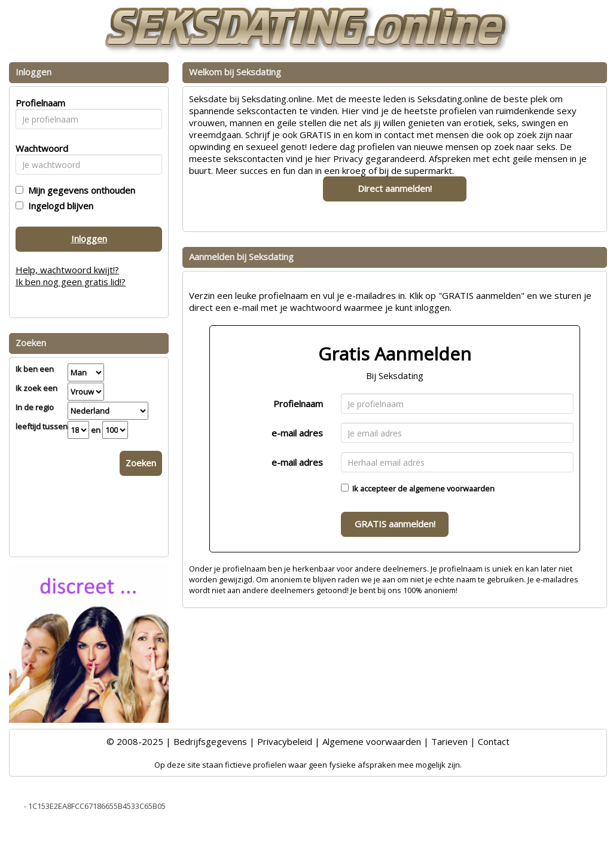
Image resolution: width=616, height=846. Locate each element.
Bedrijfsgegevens (210, 741)
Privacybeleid (285, 741)
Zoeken (141, 463)
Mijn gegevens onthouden (79, 190)
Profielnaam (298, 404)
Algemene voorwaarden (372, 741)
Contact (494, 741)
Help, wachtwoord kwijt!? (67, 270)
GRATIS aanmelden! (395, 524)
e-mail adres (297, 433)
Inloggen (89, 239)
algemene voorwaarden (452, 488)
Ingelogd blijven (58, 206)
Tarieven (449, 741)
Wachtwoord (39, 148)
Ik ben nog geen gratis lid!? (71, 282)
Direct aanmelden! (395, 188)
